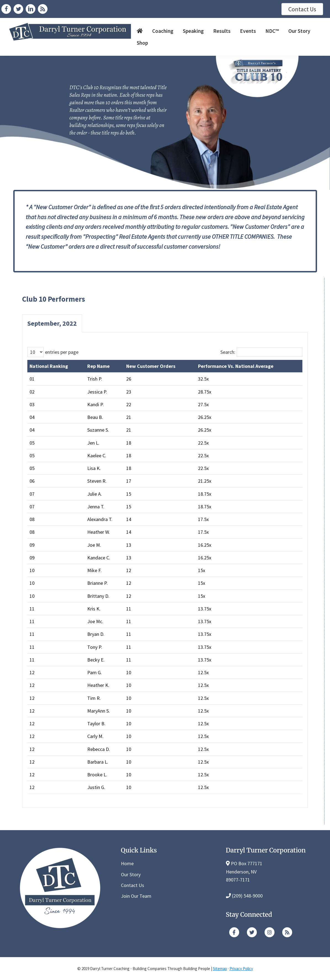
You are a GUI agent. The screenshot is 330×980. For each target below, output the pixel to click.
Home (127, 863)
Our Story (131, 874)
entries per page (62, 352)
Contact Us (133, 885)
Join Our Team (136, 896)
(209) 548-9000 (247, 896)
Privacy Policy (241, 969)
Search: (228, 352)
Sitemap (220, 969)
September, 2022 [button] (52, 323)
